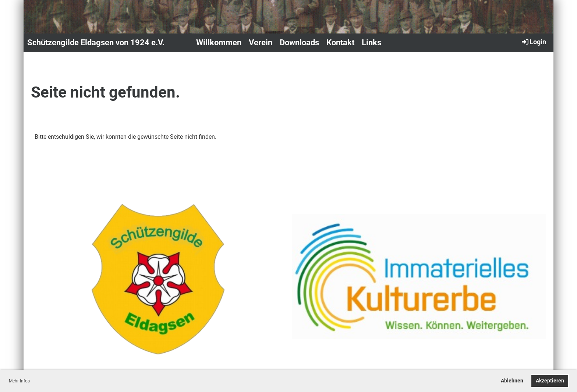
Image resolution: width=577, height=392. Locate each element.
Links (371, 43)
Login (533, 42)
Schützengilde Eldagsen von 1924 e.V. (96, 43)
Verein (261, 43)
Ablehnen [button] (512, 381)
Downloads (299, 43)
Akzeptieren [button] (550, 381)
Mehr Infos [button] (19, 381)
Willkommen (219, 43)
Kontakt (340, 43)
